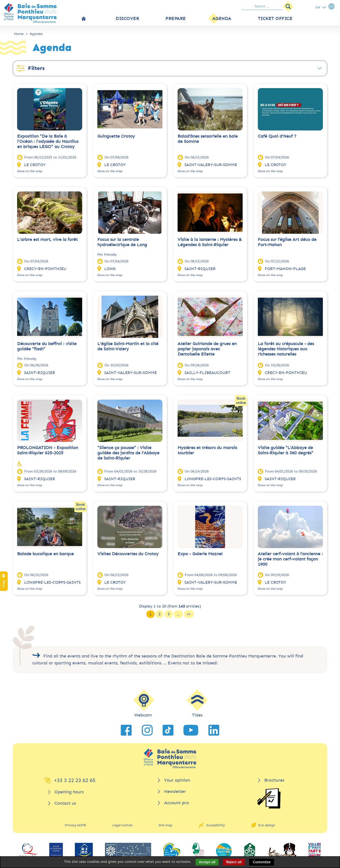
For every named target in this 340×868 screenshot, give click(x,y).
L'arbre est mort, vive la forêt (47, 240)
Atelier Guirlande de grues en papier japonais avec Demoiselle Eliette (207, 349)
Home (19, 34)
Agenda (36, 34)
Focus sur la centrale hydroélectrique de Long (122, 242)
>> (189, 614)
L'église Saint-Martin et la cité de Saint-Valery (128, 346)
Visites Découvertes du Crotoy (128, 554)
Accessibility (216, 825)
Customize (262, 862)
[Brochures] (269, 798)
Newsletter (175, 791)
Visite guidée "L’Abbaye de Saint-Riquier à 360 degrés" (286, 450)
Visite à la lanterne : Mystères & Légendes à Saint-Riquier (210, 242)
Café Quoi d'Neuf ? (277, 136)
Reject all (234, 862)
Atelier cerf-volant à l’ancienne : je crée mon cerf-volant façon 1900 (290, 559)
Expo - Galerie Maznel (200, 554)
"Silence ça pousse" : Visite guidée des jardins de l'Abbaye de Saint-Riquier (128, 453)
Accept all (207, 862)
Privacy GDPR (75, 825)
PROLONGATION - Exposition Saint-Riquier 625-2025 (48, 450)
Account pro (177, 803)
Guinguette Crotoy (116, 136)
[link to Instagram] (147, 730)
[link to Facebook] (126, 730)
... (178, 614)
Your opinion (177, 780)
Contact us (65, 803)
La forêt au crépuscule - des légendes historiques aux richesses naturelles (286, 349)
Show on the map (30, 171)
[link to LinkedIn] (214, 730)
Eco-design (267, 825)
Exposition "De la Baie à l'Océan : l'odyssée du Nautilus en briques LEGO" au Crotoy (48, 141)
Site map (165, 825)
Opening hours (69, 792)
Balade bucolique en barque (45, 554)
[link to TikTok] (168, 730)
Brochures (274, 780)
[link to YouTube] (191, 730)
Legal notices (122, 825)
